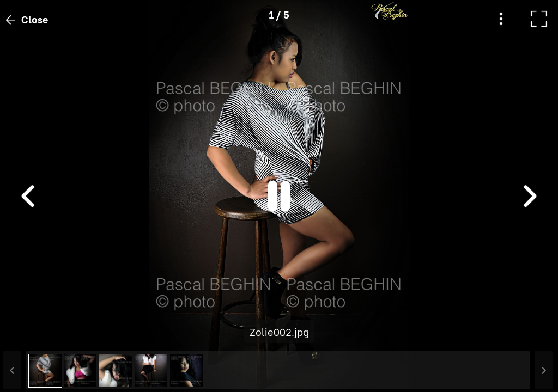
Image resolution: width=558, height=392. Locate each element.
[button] (29, 336)
